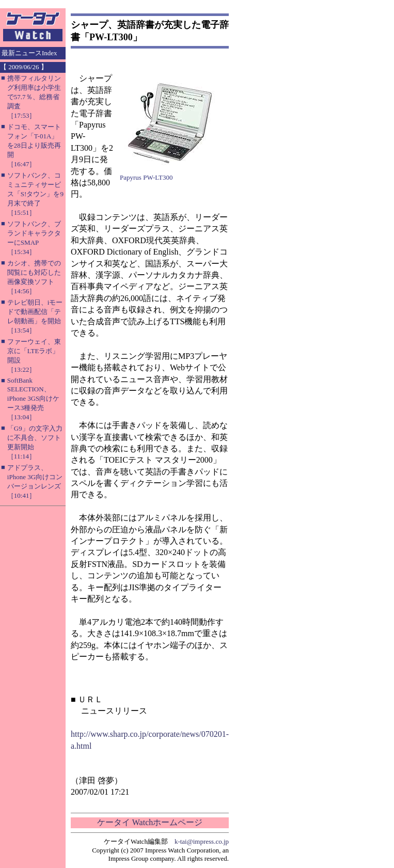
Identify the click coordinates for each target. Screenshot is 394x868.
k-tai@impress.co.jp (202, 841)
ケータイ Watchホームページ (150, 822)
